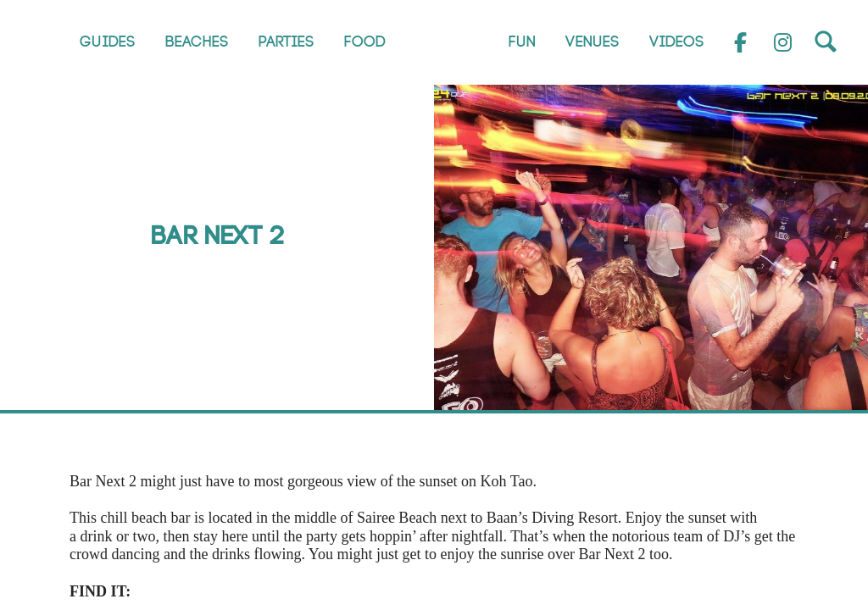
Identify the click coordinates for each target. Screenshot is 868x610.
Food (365, 42)
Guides (108, 42)
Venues (593, 42)
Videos (677, 42)
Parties (287, 42)
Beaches (197, 42)
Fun (522, 42)
